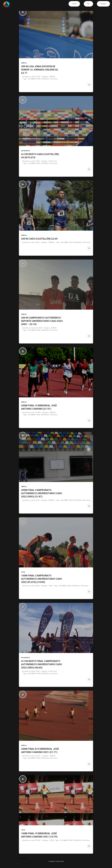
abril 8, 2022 (35, 671)
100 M (23, 572)
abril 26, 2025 (36, 77)
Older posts (23, 859)
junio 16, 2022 (36, 412)
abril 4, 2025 (35, 161)
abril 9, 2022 (35, 500)
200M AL (24, 63)
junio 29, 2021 (36, 756)
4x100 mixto (25, 151)
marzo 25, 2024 (37, 328)
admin (26, 77)
